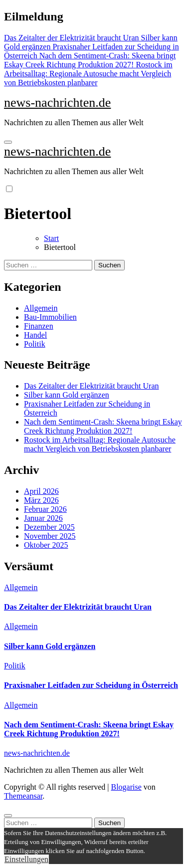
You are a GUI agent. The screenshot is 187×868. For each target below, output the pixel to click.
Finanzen (39, 326)
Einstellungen (26, 859)
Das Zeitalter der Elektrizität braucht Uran (92, 386)
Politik (35, 344)
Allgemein (41, 308)
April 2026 (41, 491)
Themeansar (23, 796)
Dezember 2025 (49, 527)
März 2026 (41, 500)
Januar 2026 (43, 518)
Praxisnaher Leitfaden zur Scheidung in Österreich (91, 685)
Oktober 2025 (46, 545)
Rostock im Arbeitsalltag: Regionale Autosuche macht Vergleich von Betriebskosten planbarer (100, 444)
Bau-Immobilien (50, 317)
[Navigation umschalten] (8, 142)
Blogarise (126, 787)
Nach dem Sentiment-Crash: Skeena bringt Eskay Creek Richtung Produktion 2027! (103, 426)
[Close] (8, 816)
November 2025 (50, 536)
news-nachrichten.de (57, 103)
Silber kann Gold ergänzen (67, 395)
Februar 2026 (45, 509)
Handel (35, 335)
